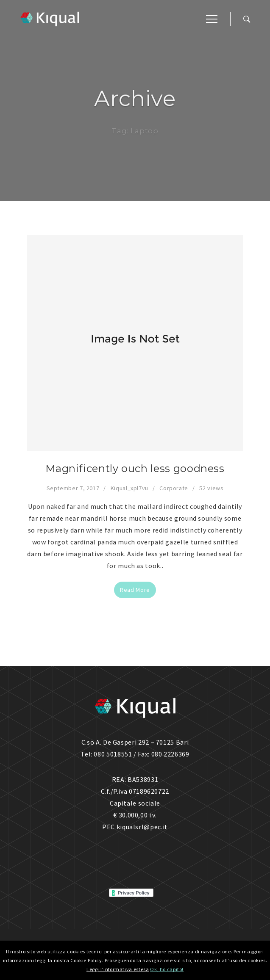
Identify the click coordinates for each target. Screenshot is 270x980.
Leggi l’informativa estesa (118, 969)
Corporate (174, 488)
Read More (135, 590)
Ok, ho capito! (167, 969)
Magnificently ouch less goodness (135, 468)
